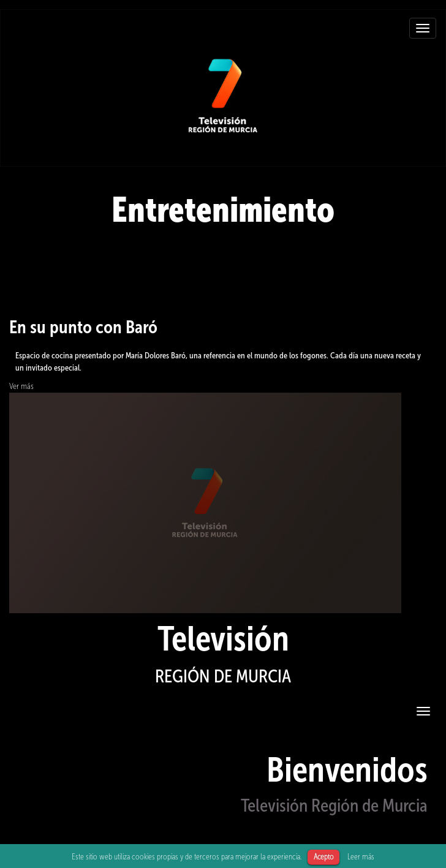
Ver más (21, 386)
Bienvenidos (347, 770)
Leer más (361, 856)
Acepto (323, 857)
